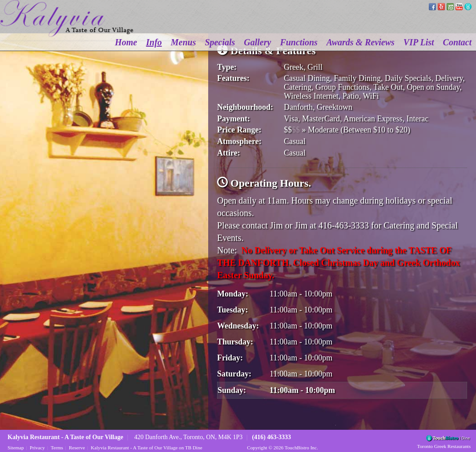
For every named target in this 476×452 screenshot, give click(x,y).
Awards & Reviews (361, 42)
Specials (220, 42)
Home (126, 42)
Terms (57, 448)
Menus (184, 42)
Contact (457, 42)
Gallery (257, 42)
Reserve (77, 448)
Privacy (37, 448)
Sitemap (16, 448)
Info (154, 42)
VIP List (419, 42)
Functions (299, 42)
